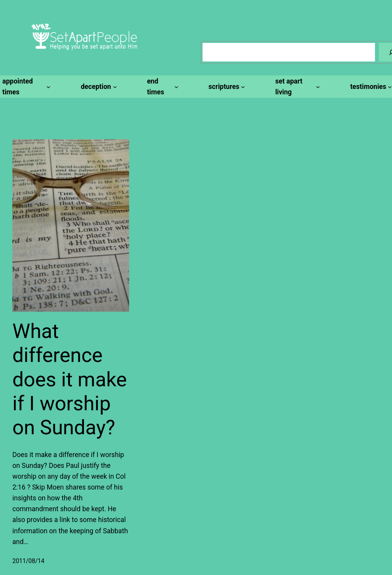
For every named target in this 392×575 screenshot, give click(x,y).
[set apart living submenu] (297, 87)
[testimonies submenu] (370, 87)
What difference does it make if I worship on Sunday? (70, 380)
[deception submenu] (98, 87)
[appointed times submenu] (25, 87)
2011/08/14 (28, 561)
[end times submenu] (161, 87)
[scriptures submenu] (226, 87)
